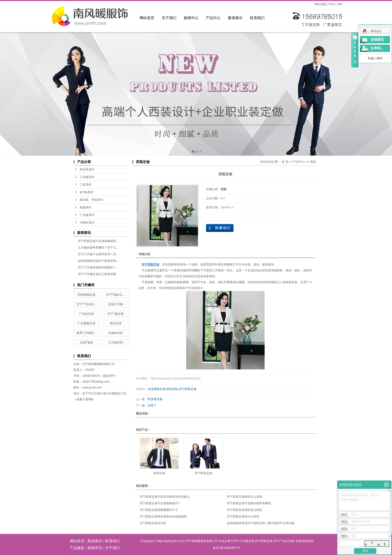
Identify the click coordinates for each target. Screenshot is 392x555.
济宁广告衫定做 (284, 541)
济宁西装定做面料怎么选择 (245, 497)
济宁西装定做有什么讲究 (243, 517)
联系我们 (257, 18)
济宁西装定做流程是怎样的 (245, 510)
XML (340, 4)
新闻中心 (191, 18)
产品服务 (77, 548)
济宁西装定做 (188, 389)
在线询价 (220, 228)
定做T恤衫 (87, 342)
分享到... (377, 48)
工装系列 (86, 185)
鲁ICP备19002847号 (226, 548)
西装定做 (116, 323)
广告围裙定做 (86, 323)
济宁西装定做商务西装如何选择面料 (163, 517)
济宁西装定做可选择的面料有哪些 (249, 503)
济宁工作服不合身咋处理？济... (98, 254)
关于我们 (169, 18)
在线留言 (377, 40)
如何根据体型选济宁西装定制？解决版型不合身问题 (261, 523)
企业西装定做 (157, 389)
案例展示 (235, 18)
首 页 (285, 162)
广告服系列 (87, 215)
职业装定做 (155, 399)
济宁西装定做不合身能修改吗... (98, 241)
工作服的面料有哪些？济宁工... (98, 248)
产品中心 (213, 18)
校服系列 (86, 207)
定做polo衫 (116, 333)
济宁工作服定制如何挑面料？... (98, 267)
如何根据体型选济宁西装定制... (98, 261)
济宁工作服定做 (244, 541)
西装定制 (172, 389)
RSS (332, 4)
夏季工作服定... (86, 333)
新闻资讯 (95, 548)
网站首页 (147, 18)
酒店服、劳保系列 (91, 200)
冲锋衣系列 (87, 223)
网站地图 (320, 4)
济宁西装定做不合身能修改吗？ (160, 503)
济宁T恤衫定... (116, 295)
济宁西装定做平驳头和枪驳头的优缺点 (165, 497)
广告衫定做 (86, 314)
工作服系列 (87, 177)
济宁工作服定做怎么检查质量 (97, 274)
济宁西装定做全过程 (153, 523)
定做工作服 (116, 304)
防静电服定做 (86, 295)
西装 (313, 162)
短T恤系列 (86, 192)
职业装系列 (87, 169)
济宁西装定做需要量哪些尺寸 (159, 510)
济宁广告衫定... (86, 304)
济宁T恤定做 (116, 314)
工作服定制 (116, 342)
